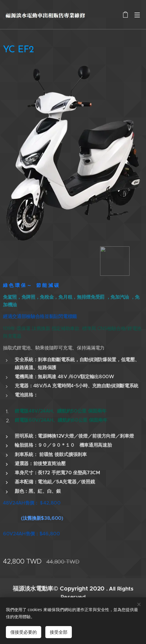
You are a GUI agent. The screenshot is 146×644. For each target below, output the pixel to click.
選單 (137, 15)
